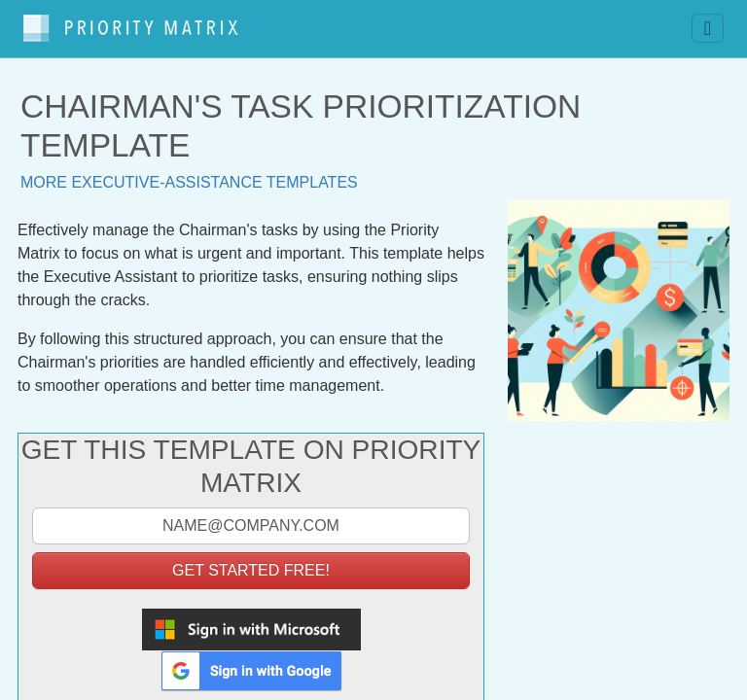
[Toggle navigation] (708, 24)
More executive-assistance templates (189, 173)
